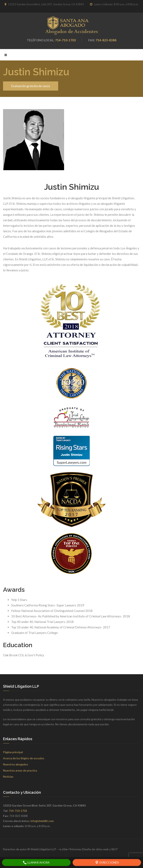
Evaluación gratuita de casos (31, 86)
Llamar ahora (36, 863)
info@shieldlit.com (42, 821)
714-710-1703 (65, 40)
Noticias (8, 776)
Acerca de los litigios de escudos (24, 758)
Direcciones (107, 863)
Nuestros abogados (16, 764)
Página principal (13, 752)
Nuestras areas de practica (20, 770)
